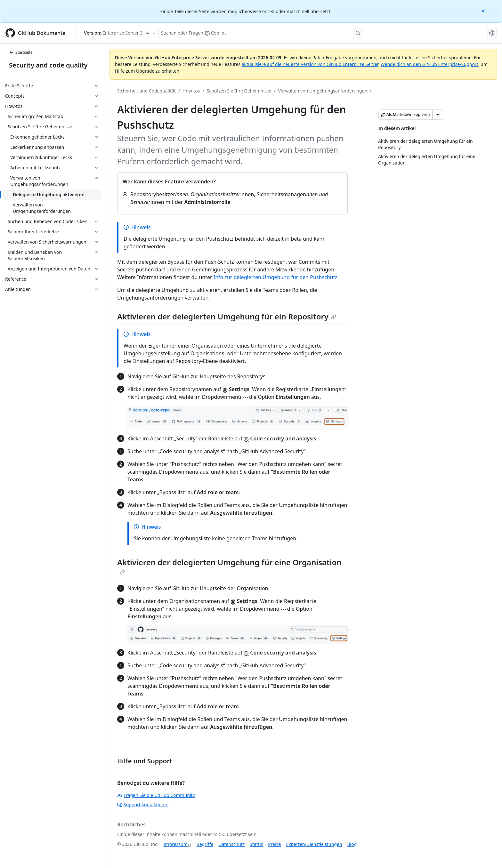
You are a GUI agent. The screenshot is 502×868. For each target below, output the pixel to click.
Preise (274, 844)
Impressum (176, 844)
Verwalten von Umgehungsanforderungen (323, 91)
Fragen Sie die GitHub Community (156, 795)
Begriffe (205, 844)
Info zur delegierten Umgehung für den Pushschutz (275, 277)
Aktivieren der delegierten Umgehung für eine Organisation (229, 566)
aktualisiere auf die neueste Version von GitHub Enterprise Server (310, 64)
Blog (352, 844)
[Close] (484, 10)
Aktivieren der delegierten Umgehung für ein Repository (227, 316)
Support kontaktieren (143, 804)
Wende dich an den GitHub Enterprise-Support (429, 64)
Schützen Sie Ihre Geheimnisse (239, 91)
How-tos (191, 91)
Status (256, 844)
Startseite (21, 52)
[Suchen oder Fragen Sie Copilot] (261, 33)
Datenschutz (231, 844)
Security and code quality (48, 65)
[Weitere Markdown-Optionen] (438, 115)
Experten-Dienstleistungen (314, 844)
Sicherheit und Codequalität (146, 91)
